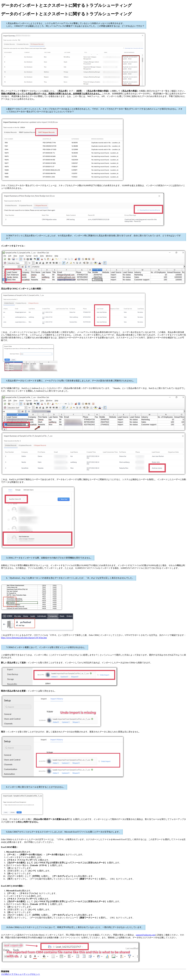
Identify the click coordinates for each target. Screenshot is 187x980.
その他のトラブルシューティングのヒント (21, 974)
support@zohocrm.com (145, 935)
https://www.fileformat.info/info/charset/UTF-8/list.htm (24, 638)
